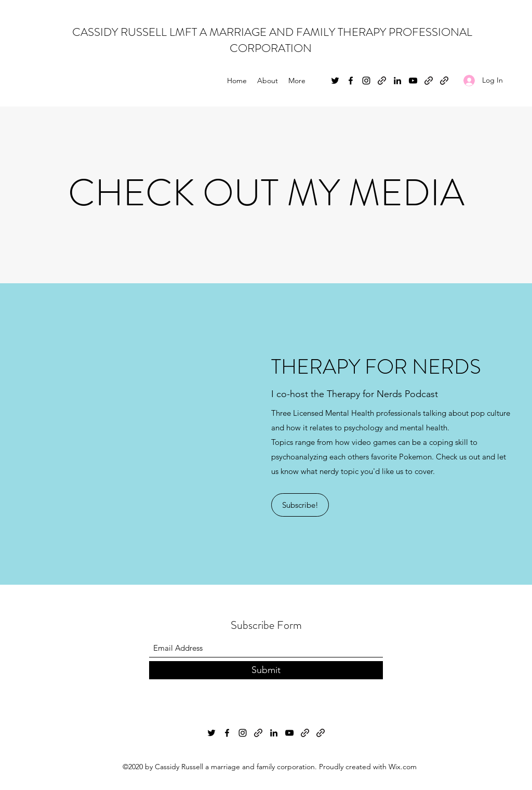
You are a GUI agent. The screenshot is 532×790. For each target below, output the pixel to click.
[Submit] (266, 670)
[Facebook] (351, 81)
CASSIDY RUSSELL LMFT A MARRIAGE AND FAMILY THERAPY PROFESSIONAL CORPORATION (271, 40)
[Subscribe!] (300, 505)
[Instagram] (366, 81)
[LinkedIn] (397, 81)
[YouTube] (413, 81)
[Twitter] (335, 81)
